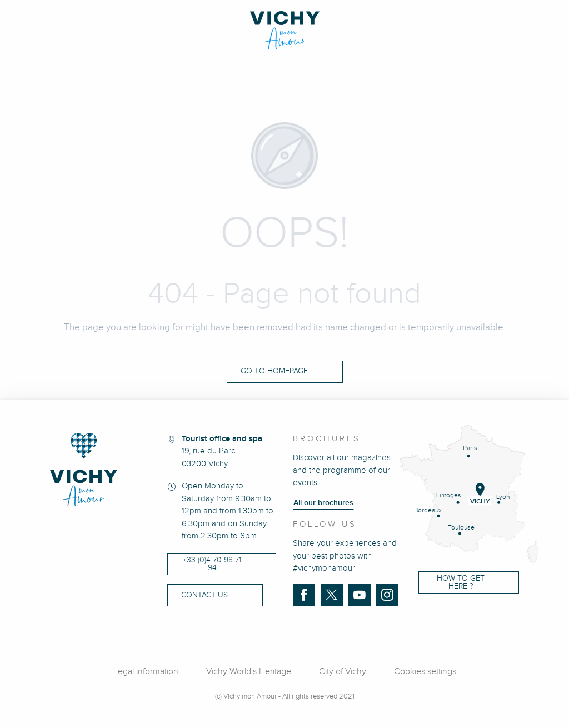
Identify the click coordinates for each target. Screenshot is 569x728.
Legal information (146, 672)
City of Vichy (343, 672)
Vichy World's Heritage (249, 672)
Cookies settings (425, 672)
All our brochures (323, 503)
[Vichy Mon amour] (285, 30)
